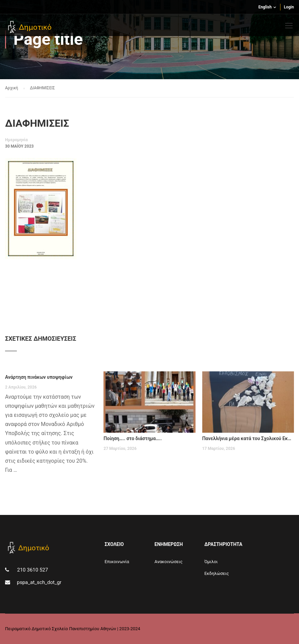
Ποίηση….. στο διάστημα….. (133, 438)
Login (289, 7)
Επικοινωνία (117, 562)
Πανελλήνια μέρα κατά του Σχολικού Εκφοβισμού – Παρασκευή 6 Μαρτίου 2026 (248, 438)
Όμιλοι (211, 562)
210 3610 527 (32, 570)
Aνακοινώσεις (168, 562)
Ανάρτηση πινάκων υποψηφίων (39, 377)
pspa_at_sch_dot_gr (39, 582)
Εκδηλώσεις (217, 573)
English (265, 7)
